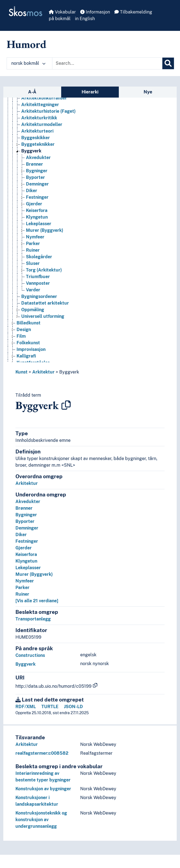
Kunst (22, 372)
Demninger (27, 528)
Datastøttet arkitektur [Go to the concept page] (45, 303)
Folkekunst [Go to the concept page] (28, 343)
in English (85, 19)
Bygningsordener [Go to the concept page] (39, 296)
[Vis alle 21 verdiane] (37, 601)
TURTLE (50, 707)
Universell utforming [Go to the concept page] (43, 316)
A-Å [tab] (32, 92)
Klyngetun (26, 561)
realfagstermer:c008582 (42, 753)
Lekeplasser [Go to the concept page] (39, 224)
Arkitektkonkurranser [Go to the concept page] (44, 98)
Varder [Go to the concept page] (33, 290)
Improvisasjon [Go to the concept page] (31, 349)
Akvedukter (28, 502)
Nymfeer (25, 581)
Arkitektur (43, 372)
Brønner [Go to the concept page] (34, 164)
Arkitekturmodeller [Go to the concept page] (42, 124)
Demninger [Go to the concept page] (37, 184)
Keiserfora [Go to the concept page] (37, 210)
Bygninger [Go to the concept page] (37, 171)
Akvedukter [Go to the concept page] (38, 158)
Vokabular (62, 12)
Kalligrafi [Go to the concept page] (26, 356)
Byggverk (69, 372)
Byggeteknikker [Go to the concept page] (38, 144)
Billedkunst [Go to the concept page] (29, 323)
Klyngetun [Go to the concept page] (37, 217)
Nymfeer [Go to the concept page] (35, 237)
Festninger (27, 541)
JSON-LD (73, 707)
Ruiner (22, 594)
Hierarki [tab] (90, 92)
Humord (26, 44)
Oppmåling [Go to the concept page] (33, 310)
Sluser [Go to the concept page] (33, 263)
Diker (21, 535)
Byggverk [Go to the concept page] (31, 151)
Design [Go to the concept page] (24, 330)
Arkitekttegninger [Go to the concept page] (40, 105)
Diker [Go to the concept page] (32, 191)
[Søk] (168, 63)
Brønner (24, 508)
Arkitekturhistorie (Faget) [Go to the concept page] (48, 111)
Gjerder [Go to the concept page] (34, 204)
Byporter (25, 521)
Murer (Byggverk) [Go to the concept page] (45, 230)
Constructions (30, 655)
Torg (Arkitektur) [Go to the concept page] (44, 270)
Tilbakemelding (133, 12)
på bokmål (60, 19)
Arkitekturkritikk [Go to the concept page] (39, 118)
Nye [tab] (148, 92)
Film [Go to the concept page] (21, 336)
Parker (22, 588)
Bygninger (26, 515)
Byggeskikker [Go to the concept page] (36, 138)
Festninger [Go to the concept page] (37, 197)
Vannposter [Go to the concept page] (38, 283)
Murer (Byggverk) (34, 574)
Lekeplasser (28, 568)
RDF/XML (26, 707)
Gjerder (24, 548)
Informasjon (95, 12)
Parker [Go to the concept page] (33, 244)
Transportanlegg (33, 619)
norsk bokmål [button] (28, 63)
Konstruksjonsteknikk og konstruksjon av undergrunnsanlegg (41, 820)
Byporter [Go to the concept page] (35, 177)
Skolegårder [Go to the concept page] (39, 257)
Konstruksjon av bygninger (43, 789)
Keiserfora (26, 554)
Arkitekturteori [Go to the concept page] (37, 131)
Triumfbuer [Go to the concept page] (38, 277)
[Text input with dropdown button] (107, 63)
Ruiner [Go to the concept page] (33, 250)
